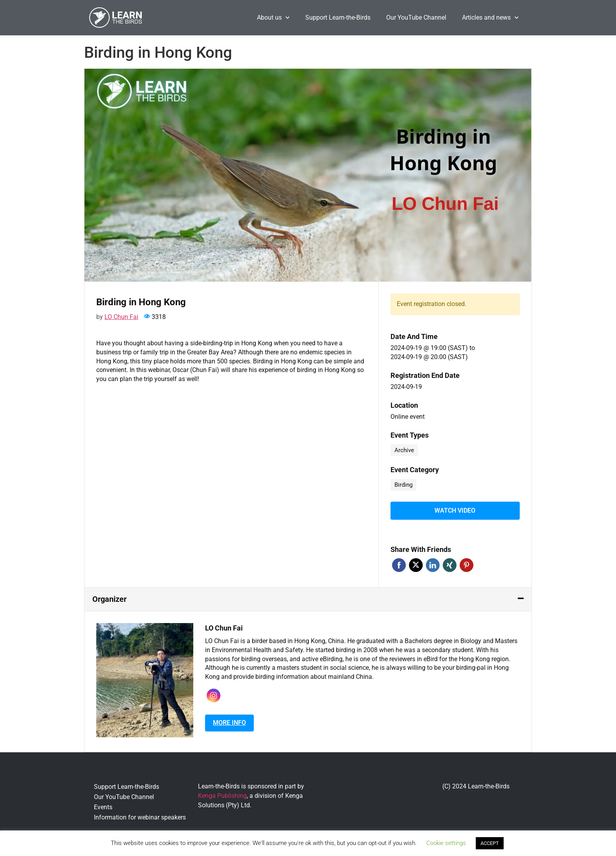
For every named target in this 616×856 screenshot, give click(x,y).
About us (273, 17)
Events (103, 806)
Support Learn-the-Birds (338, 17)
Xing (450, 564)
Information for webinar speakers (140, 816)
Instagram (214, 694)
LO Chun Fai (121, 317)
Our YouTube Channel (416, 17)
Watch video (455, 510)
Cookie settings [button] (446, 843)
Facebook (399, 564)
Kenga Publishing (222, 794)
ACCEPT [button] (490, 843)
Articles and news (490, 17)
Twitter (416, 564)
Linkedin (433, 564)
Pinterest (467, 564)
